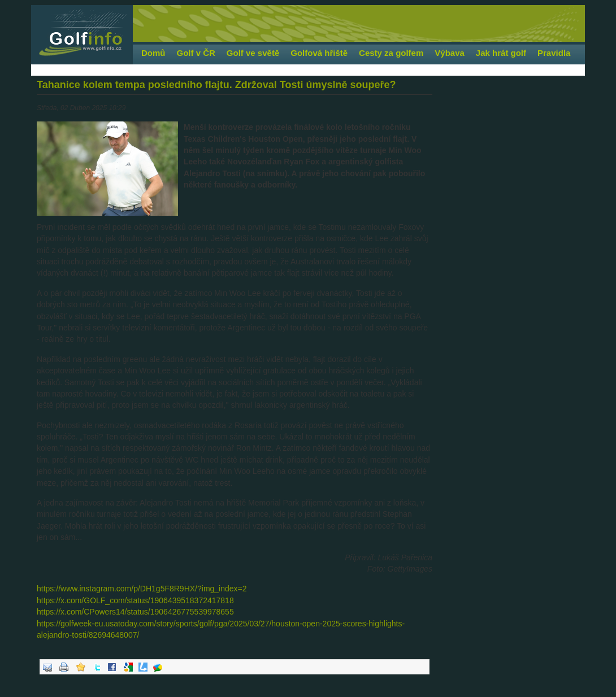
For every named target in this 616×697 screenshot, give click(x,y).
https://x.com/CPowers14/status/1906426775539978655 (135, 612)
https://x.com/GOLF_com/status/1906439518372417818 (135, 600)
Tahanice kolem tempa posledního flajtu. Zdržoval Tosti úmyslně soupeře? (216, 85)
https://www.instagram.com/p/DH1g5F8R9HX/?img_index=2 (142, 589)
